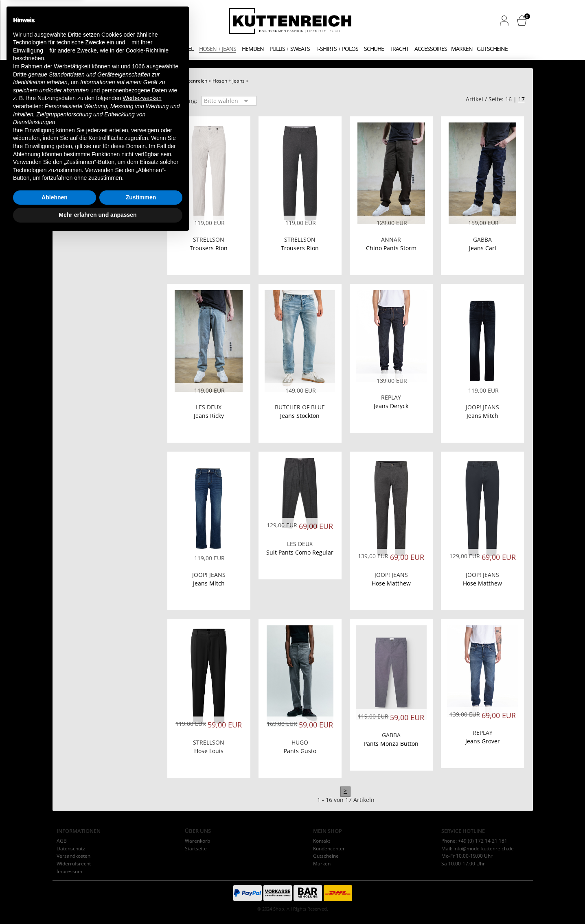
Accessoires (431, 49)
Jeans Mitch (482, 416)
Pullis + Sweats (290, 49)
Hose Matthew (391, 583)
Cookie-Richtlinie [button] (147, 737)
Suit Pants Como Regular (300, 552)
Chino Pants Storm (391, 248)
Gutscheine (492, 49)
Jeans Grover (483, 741)
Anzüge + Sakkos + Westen (109, 49)
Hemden (253, 49)
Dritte (20, 761)
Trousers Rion (209, 248)
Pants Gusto (300, 751)
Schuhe (374, 49)
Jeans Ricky (209, 416)
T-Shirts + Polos (337, 49)
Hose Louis (209, 751)
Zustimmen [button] (141, 884)
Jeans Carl (483, 248)
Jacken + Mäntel (172, 49)
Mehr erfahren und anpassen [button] (97, 902)
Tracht (399, 49)
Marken (462, 49)
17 (521, 99)
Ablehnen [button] (55, 884)
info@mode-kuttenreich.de (484, 849)
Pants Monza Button (391, 744)
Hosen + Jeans (218, 49)
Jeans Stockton (300, 416)
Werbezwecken (142, 785)
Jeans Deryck (391, 406)
